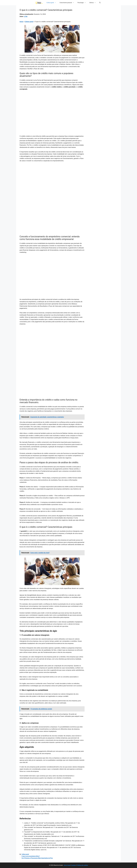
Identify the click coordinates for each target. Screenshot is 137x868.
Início (21, 22)
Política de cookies (82, 865)
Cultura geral (52, 3)
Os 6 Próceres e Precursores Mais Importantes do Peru (37, 858)
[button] (100, 3)
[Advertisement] (52, 105)
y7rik (26, 16)
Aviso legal (67, 865)
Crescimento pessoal (68, 3)
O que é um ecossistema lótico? (31, 856)
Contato (74, 865)
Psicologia (83, 3)
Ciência (93, 3)
